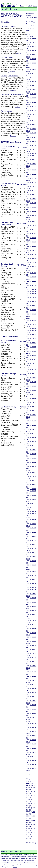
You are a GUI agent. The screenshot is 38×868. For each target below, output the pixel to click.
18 (35, 121)
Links (16, 9)
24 (27, 57)
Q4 (30, 789)
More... (15, 867)
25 (27, 49)
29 (29, 79)
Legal (11, 852)
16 (35, 42)
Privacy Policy (31, 843)
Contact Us (18, 852)
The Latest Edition (32, 18)
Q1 (32, 783)
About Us (4, 852)
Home (4, 9)
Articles (10, 9)
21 (35, 38)
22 (27, 44)
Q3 (27, 789)
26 (27, 75)
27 (27, 40)
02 (31, 90)
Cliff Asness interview (8, 26)
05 (31, 47)
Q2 (34, 787)
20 (35, 86)
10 (33, 47)
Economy (13, 136)
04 (31, 36)
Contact (29, 6)
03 (31, 55)
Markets (13, 90)
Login (35, 6)
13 (33, 86)
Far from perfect (7, 111)
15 (35, 77)
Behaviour (12, 72)
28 (27, 53)
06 (31, 125)
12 (33, 73)
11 (33, 36)
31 (29, 57)
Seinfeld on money (8, 57)
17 (35, 55)
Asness (19, 53)
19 (35, 47)
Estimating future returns (10, 76)
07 (31, 38)
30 (29, 44)
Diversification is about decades (12, 94)
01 (31, 42)
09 (33, 42)
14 (33, 38)
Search (23, 6)
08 (33, 114)
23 (27, 92)
